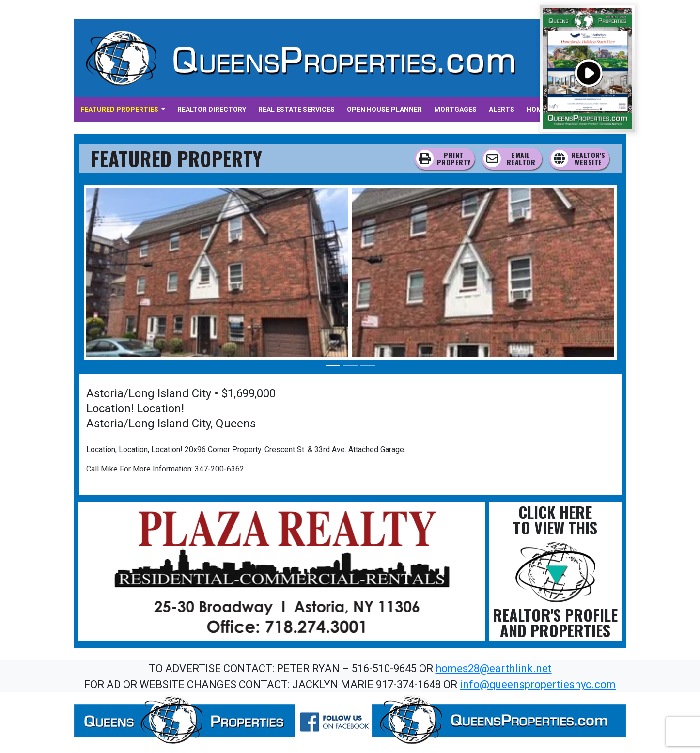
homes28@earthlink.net (494, 668)
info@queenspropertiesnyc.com (538, 684)
